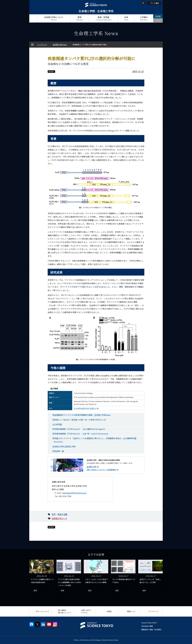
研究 (54, 514)
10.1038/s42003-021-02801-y (86, 408)
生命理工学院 (92, 467)
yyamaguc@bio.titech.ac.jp (74, 493)
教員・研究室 (103, 18)
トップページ (33, 18)
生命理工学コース (59, 518)
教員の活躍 (63, 514)
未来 (126, 18)
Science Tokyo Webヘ (149, 623)
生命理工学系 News (60, 45)
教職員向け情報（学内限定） (152, 629)
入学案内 (144, 18)
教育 (80, 18)
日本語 (158, 16)
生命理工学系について (54, 18)
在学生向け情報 (147, 626)
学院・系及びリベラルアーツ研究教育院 (101, 470)
